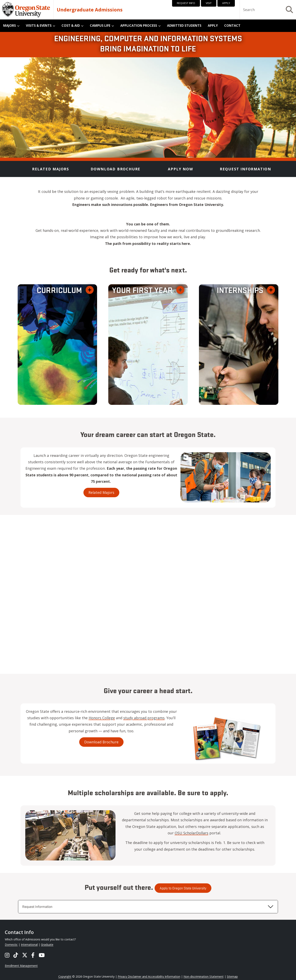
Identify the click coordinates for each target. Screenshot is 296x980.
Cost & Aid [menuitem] (71, 26)
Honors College (90, 718)
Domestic (11, 945)
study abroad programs (132, 718)
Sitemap (232, 976)
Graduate (47, 945)
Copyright (65, 976)
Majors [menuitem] (10, 26)
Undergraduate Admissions (90, 10)
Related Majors (51, 169)
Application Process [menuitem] (139, 26)
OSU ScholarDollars (203, 833)
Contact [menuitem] (232, 26)
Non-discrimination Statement (204, 976)
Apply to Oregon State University (183, 900)
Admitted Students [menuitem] (184, 26)
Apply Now (180, 169)
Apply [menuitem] (213, 26)
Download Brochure (116, 169)
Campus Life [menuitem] (100, 26)
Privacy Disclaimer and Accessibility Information (149, 976)
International (29, 945)
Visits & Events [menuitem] (39, 26)
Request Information (245, 169)
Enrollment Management (21, 966)
